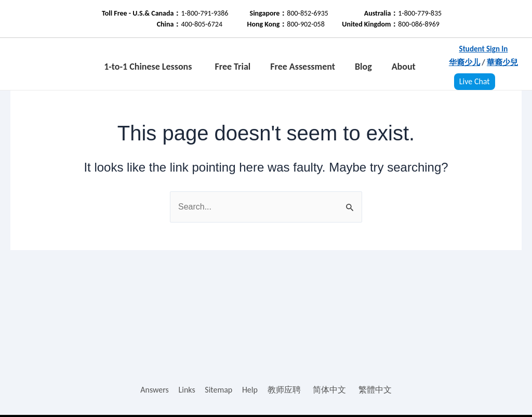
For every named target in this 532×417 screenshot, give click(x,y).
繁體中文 (375, 390)
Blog (363, 67)
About (404, 67)
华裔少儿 (464, 62)
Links (187, 390)
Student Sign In (484, 49)
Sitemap (218, 390)
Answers (155, 390)
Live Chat (475, 81)
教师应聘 (284, 390)
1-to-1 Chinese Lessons (148, 67)
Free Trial (232, 67)
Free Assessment (303, 67)
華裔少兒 (502, 62)
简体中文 (329, 390)
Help (250, 390)
